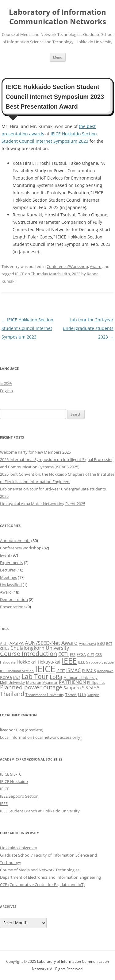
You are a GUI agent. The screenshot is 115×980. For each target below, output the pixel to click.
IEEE (4, 804)
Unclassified (11, 585)
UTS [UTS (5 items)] (82, 694)
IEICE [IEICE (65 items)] (45, 669)
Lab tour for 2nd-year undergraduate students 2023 (88, 328)
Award (96, 266)
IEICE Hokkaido (14, 781)
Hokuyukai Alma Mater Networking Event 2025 (43, 504)
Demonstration (14, 599)
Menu (58, 57)
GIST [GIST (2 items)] (91, 655)
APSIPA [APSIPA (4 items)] (17, 643)
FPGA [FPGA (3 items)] (81, 655)
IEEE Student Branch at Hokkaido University (40, 811)
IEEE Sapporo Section (19, 796)
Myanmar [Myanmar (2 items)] (50, 683)
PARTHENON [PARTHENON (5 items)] (72, 682)
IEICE (20, 274)
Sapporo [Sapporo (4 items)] (72, 688)
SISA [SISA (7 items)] (94, 687)
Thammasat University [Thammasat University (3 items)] (45, 695)
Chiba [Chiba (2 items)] (5, 649)
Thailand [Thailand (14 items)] (12, 694)
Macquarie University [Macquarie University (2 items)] (80, 678)
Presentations (13, 607)
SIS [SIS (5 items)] (85, 688)
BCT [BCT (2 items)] (109, 644)
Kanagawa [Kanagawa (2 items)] (105, 671)
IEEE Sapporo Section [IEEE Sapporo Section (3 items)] (96, 662)
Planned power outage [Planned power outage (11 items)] (31, 687)
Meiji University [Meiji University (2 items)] (12, 683)
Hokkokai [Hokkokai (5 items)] (27, 662)
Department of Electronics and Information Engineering (50, 877)
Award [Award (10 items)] (69, 643)
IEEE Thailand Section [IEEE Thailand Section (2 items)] (17, 671)
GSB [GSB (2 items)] (99, 655)
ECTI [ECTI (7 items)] (63, 654)
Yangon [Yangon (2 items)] (93, 695)
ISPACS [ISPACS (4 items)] (89, 670)
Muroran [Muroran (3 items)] (34, 682)
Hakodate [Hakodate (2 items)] (8, 662)
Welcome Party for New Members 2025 (35, 452)
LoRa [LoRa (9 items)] (56, 677)
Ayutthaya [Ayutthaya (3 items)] (87, 643)
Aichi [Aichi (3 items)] (4, 643)
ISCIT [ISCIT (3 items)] (61, 671)
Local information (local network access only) (41, 737)
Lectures (8, 570)
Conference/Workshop (67, 266)
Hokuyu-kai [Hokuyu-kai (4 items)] (49, 662)
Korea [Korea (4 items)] (6, 677)
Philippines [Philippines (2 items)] (96, 683)
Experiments (11, 563)
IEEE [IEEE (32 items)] (69, 660)
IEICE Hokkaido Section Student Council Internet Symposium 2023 (27, 328)
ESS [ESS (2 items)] (73, 655)
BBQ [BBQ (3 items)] (101, 643)
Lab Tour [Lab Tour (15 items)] (35, 676)
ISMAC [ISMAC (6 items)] (73, 670)
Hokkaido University (19, 848)
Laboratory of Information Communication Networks (57, 17)
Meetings (8, 577)
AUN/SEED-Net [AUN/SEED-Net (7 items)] (42, 643)
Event (5, 555)
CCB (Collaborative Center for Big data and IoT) (42, 885)
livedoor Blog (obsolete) (22, 730)
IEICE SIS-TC (11, 774)
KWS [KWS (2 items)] (17, 678)
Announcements (15, 540)
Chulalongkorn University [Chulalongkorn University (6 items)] (40, 648)
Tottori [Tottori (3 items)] (71, 695)
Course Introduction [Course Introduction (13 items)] (29, 654)
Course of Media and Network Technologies (40, 870)
